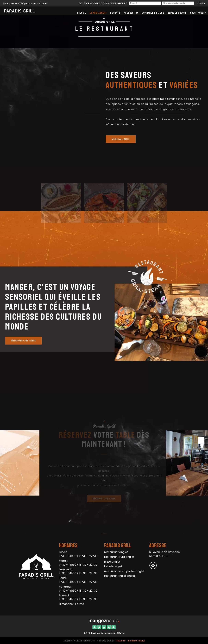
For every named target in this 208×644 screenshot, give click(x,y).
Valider (201, 3)
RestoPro (121, 640)
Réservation (131, 13)
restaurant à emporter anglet (124, 571)
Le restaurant (98, 13)
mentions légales (136, 640)
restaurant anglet (116, 552)
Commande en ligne (153, 13)
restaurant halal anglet (120, 576)
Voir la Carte (121, 139)
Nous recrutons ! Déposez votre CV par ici (25, 3)
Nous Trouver (198, 13)
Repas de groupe (177, 13)
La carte (115, 13)
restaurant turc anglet (119, 557)
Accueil (82, 13)
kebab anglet (113, 566)
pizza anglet (112, 562)
